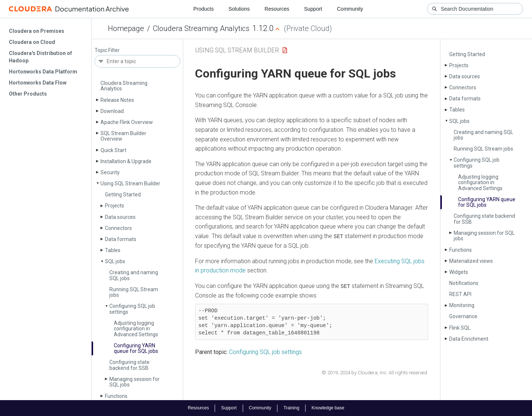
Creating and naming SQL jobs (134, 275)
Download (112, 111)
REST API (460, 294)
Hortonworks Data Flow (38, 83)
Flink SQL (460, 328)
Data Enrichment (469, 339)
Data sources (120, 217)
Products (203, 9)
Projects (115, 206)
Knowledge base (328, 408)
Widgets (459, 272)
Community (350, 9)
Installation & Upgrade (126, 161)
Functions (116, 396)
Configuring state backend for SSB (129, 365)
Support (313, 9)
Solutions (239, 9)
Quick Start (113, 150)
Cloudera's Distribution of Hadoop (40, 57)
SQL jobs (115, 261)
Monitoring (462, 305)
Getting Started (123, 195)
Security (110, 172)
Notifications (464, 283)
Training (291, 408)
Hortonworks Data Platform (43, 72)
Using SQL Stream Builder (130, 183)
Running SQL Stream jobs (134, 292)
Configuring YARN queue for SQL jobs (136, 348)
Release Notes (117, 100)
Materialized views (471, 261)
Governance (463, 316)
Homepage (126, 28)
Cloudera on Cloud (32, 42)
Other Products (28, 94)
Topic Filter (107, 50)
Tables (113, 250)
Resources (277, 9)
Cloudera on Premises (37, 31)
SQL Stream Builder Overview (123, 136)
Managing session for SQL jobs (134, 382)
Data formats (121, 239)
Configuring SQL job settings (132, 309)
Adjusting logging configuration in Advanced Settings (136, 329)
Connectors (118, 228)
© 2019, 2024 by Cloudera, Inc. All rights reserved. (375, 372)
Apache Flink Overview (127, 122)
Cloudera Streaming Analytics (201, 28)
